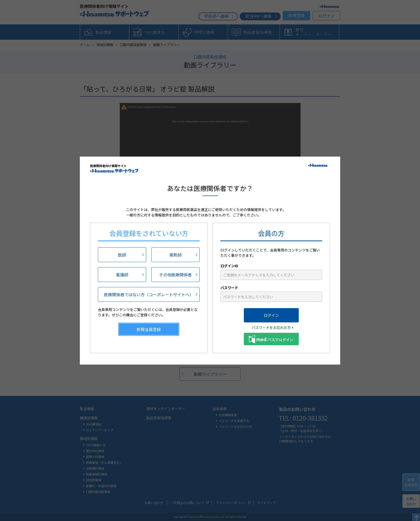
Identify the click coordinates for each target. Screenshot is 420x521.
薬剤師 (175, 255)
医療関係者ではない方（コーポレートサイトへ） (149, 294)
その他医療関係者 (175, 275)
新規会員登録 (149, 329)
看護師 (122, 275)
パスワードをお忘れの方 (271, 328)
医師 (122, 255)
